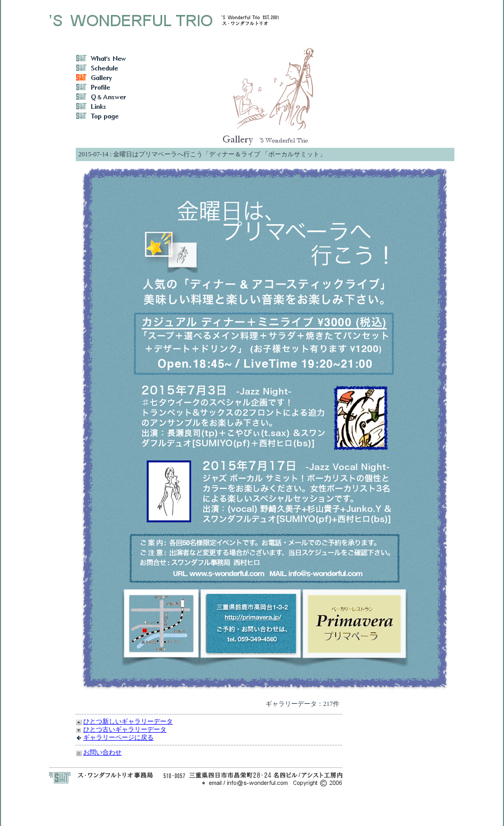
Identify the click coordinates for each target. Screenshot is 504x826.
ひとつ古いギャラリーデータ (125, 729)
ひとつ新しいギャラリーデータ (128, 721)
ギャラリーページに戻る (118, 737)
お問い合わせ (102, 752)
